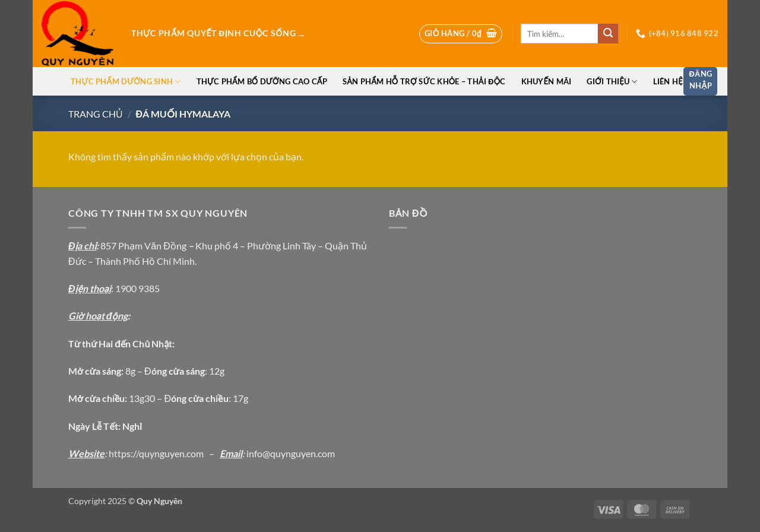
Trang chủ (96, 114)
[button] (461, 34)
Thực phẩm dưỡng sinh (126, 82)
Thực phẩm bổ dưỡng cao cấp (262, 81)
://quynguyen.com (167, 453)
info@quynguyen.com (291, 453)
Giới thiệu (612, 82)
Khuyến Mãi (547, 81)
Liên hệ (668, 81)
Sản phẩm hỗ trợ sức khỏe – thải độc (424, 81)
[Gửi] (608, 34)
